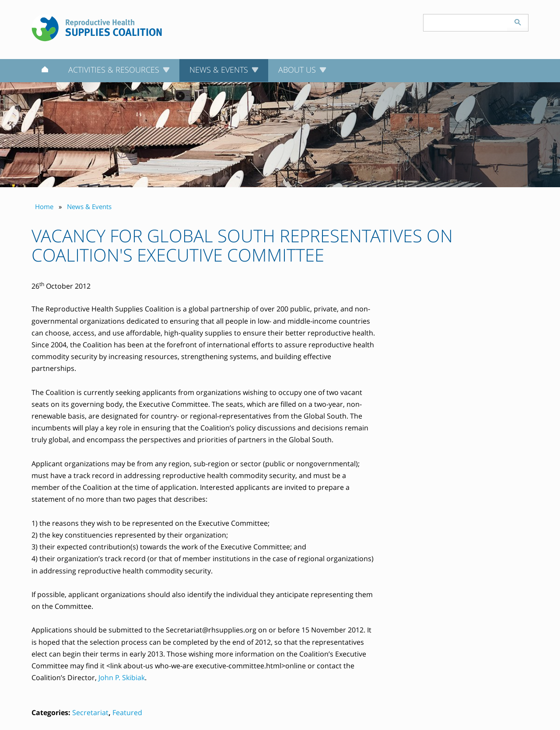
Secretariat (90, 713)
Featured (127, 713)
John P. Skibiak (122, 678)
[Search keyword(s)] (465, 23)
